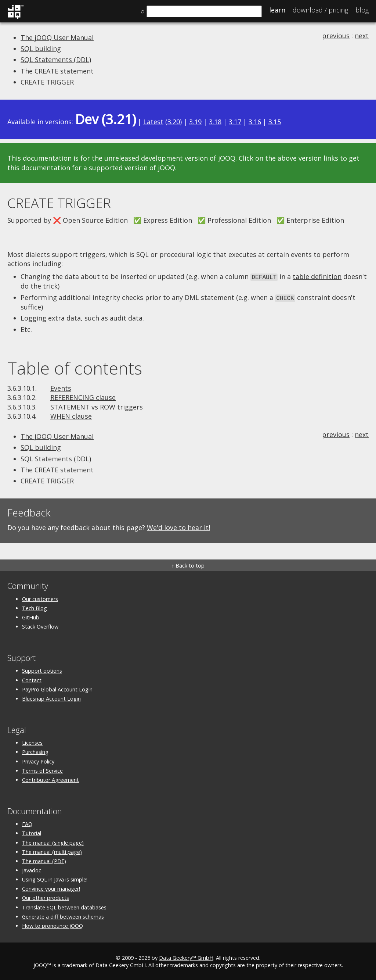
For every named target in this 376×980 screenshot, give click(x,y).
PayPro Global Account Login (57, 688)
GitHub (31, 616)
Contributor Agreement (50, 779)
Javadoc (32, 869)
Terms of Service (42, 770)
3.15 (275, 122)
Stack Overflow (40, 625)
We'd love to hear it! (178, 526)
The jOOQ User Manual (57, 37)
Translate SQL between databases (64, 906)
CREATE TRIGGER (47, 82)
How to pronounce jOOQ (53, 925)
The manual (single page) (53, 842)
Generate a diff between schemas (63, 915)
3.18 (215, 122)
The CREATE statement (57, 71)
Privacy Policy (38, 760)
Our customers (40, 598)
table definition (317, 276)
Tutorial (32, 832)
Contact (32, 679)
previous (336, 36)
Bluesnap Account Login (51, 698)
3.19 (195, 122)
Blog (362, 10)
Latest (153, 122)
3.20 (174, 122)
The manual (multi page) (52, 851)
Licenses (32, 742)
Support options (42, 670)
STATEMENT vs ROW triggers (97, 406)
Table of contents (75, 367)
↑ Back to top (188, 564)
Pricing (320, 10)
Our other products (46, 897)
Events (61, 387)
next (362, 36)
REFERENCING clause (83, 396)
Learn (277, 10)
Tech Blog (35, 607)
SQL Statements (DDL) (56, 60)
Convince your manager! (51, 888)
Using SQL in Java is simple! (55, 878)
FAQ (27, 823)
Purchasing (35, 751)
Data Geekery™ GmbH (186, 957)
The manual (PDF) (44, 860)
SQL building (41, 49)
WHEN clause (71, 415)
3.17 (235, 122)
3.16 (255, 122)
